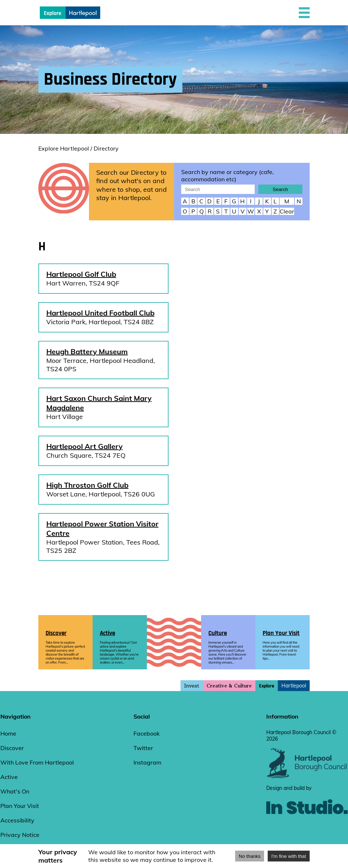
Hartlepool (294, 686)
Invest (192, 686)
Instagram (147, 762)
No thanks (250, 856)
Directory (106, 148)
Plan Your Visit (20, 806)
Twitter (143, 748)
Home (8, 733)
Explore (267, 686)
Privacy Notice (20, 835)
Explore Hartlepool (64, 148)
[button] (304, 13)
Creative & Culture (229, 686)
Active (9, 777)
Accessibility (17, 820)
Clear (287, 211)
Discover (12, 748)
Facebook (147, 733)
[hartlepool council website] (307, 776)
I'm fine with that (289, 856)
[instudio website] (307, 826)
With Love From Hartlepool (37, 762)
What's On (15, 791)
